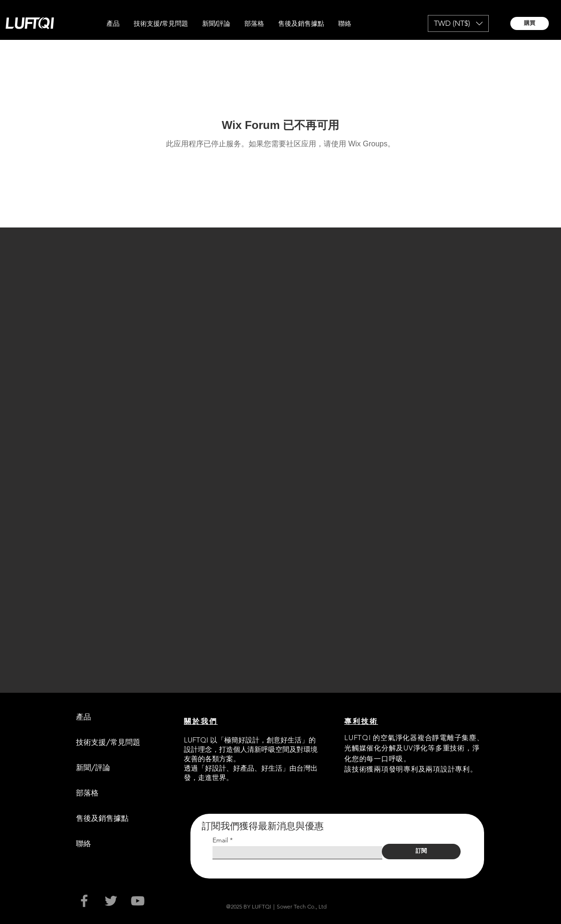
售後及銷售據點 (102, 818)
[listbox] (458, 23)
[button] (113, 23)
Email (220, 840)
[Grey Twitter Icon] (111, 901)
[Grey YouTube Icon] (138, 901)
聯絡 (83, 844)
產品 (83, 717)
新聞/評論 (93, 768)
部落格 (87, 793)
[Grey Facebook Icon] (84, 901)
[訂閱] (421, 852)
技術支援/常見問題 (108, 742)
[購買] (530, 23)
